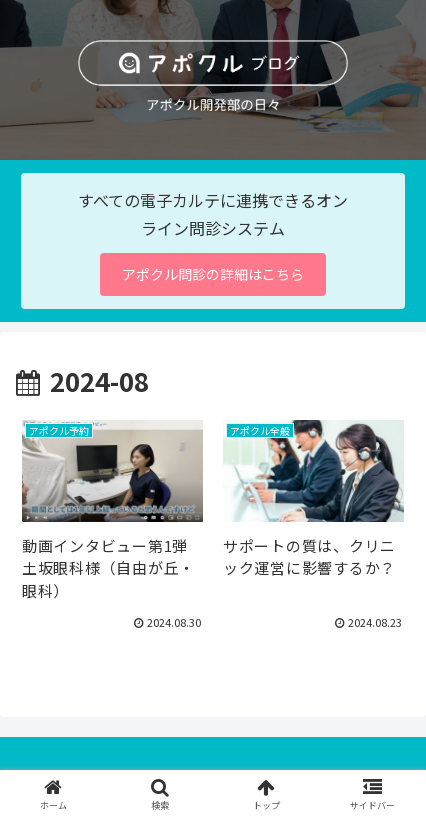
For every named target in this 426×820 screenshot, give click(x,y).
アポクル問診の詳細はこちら (213, 274)
